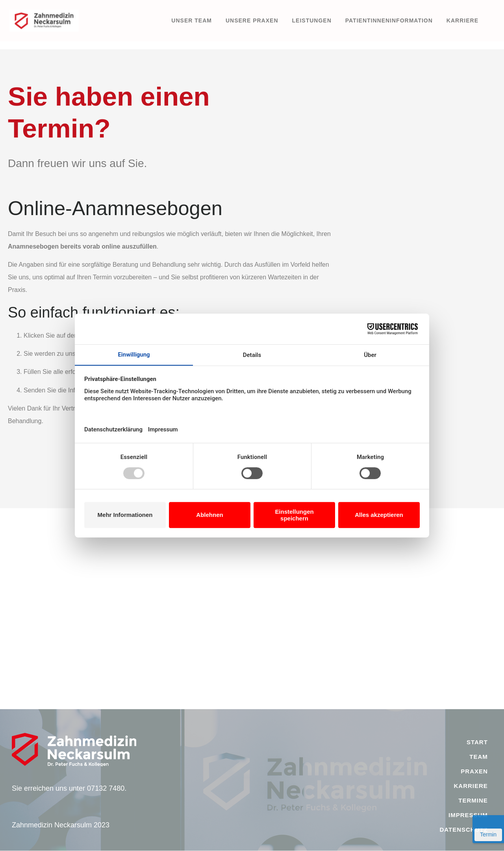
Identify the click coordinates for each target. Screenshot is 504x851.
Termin (488, 834)
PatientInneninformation (389, 20)
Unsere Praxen (252, 20)
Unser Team (192, 20)
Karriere (462, 20)
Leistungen (312, 20)
